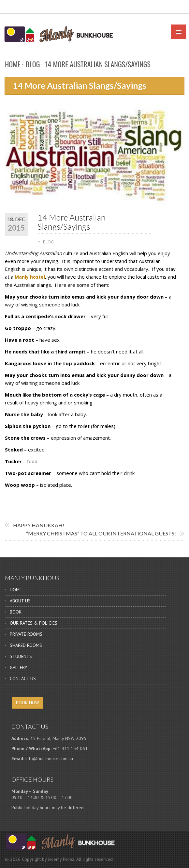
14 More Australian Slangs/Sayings (72, 222)
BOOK (16, 612)
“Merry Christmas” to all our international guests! (101, 533)
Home (13, 64)
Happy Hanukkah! (39, 525)
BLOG (33, 64)
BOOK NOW (28, 703)
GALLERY (18, 667)
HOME (16, 590)
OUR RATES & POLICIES (34, 623)
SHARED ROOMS (26, 645)
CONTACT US (23, 679)
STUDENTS (21, 656)
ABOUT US (20, 601)
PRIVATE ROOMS (26, 634)
